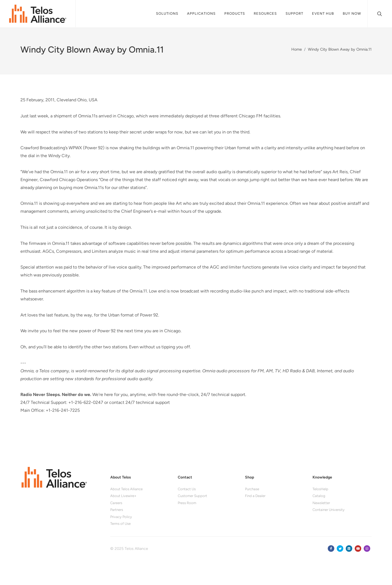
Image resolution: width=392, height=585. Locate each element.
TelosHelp (320, 489)
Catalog (319, 496)
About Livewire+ (123, 496)
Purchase (252, 489)
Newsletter (321, 503)
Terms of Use (120, 524)
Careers (116, 503)
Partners (117, 510)
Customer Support (192, 496)
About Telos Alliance (126, 489)
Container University (329, 510)
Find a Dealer (255, 496)
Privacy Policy (121, 517)
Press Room (187, 503)
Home (297, 49)
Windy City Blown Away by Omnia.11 (340, 49)
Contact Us (187, 489)
